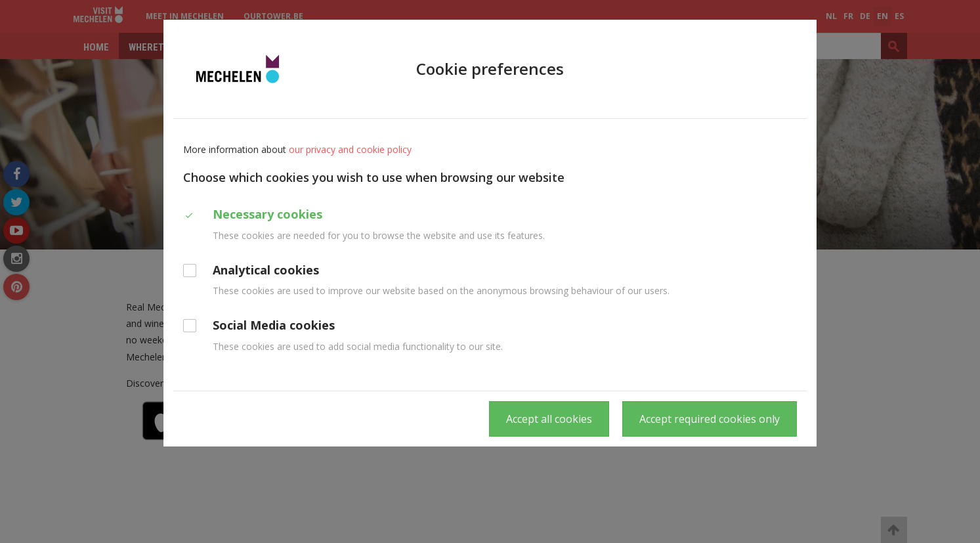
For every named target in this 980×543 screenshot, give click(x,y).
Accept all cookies (549, 419)
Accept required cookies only (710, 419)
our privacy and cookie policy (350, 149)
